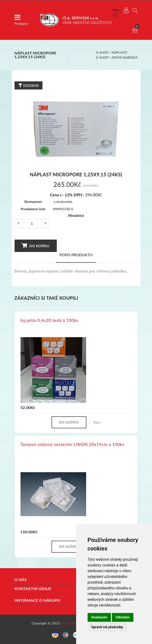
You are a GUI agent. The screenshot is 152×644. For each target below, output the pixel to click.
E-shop (102, 52)
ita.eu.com (69, 623)
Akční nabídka (124, 57)
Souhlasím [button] (99, 617)
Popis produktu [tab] (76, 255)
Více (97, 422)
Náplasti (120, 52)
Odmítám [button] (123, 617)
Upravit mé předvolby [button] (107, 627)
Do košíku (35, 246)
